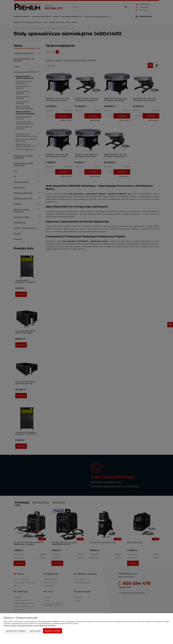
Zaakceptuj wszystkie (53, 631)
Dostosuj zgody (35, 631)
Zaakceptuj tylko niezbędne (15, 631)
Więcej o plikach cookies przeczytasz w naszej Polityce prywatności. (30, 625)
